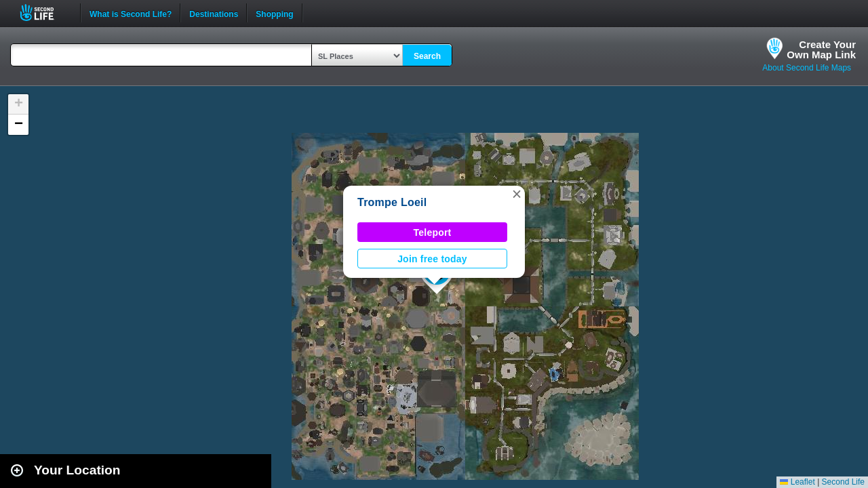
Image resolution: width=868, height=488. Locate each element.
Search (427, 56)
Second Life (44, 13)
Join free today (432, 259)
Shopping (274, 13)
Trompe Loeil (392, 202)
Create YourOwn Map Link (821, 49)
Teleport (433, 232)
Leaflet (797, 482)
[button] (517, 194)
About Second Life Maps (807, 68)
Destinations (214, 13)
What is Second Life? (131, 13)
